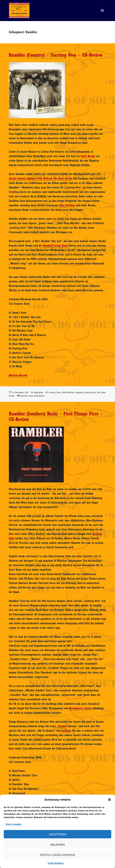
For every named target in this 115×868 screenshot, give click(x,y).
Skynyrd (62, 726)
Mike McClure (67, 205)
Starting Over (90, 392)
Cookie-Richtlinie (56, 863)
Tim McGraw (45, 179)
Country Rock (55, 392)
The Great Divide (63, 179)
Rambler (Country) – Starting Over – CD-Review (56, 55)
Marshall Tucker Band (55, 246)
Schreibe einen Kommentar (32, 396)
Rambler (79, 392)
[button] (109, 800)
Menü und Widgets (102, 14)
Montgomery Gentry (80, 708)
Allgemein (39, 392)
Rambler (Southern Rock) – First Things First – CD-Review (56, 416)
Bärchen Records (18, 375)
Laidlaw (66, 731)
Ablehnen (57, 845)
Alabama (32, 179)
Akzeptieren (58, 834)
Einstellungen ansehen (57, 855)
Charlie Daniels (17, 179)
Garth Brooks (88, 156)
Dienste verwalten (13, 824)
